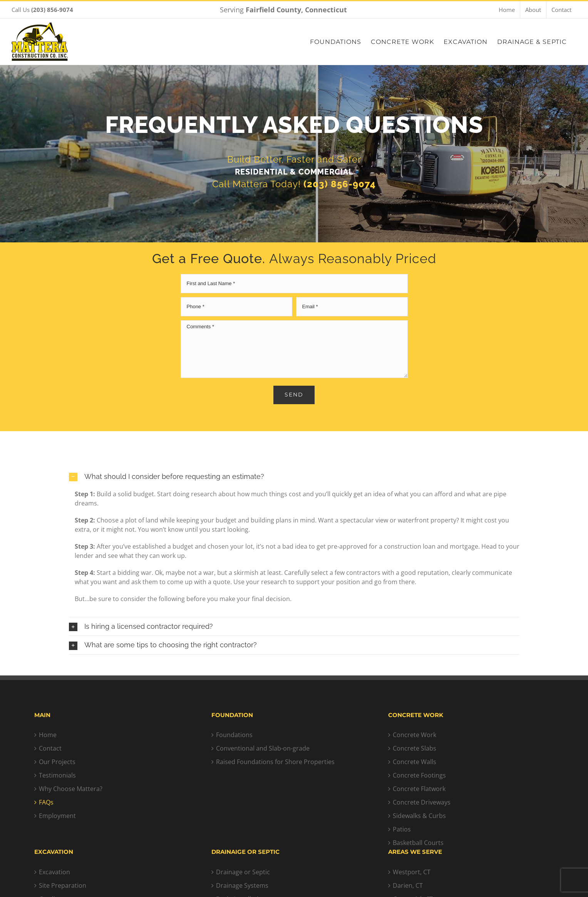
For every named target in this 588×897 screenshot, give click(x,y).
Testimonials (57, 775)
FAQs (46, 802)
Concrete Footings (419, 775)
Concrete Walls (415, 762)
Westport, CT (412, 872)
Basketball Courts (418, 843)
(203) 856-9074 (340, 187)
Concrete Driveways (422, 802)
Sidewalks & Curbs (419, 816)
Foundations (234, 735)
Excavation (54, 872)
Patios (402, 829)
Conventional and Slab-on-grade (263, 748)
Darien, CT (408, 885)
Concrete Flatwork (419, 789)
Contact (50, 748)
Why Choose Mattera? (71, 789)
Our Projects (57, 762)
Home (48, 735)
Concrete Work (415, 735)
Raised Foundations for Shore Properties (275, 762)
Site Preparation (63, 885)
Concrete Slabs (415, 748)
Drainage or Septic (243, 872)
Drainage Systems (242, 885)
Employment (57, 816)
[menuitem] (507, 10)
